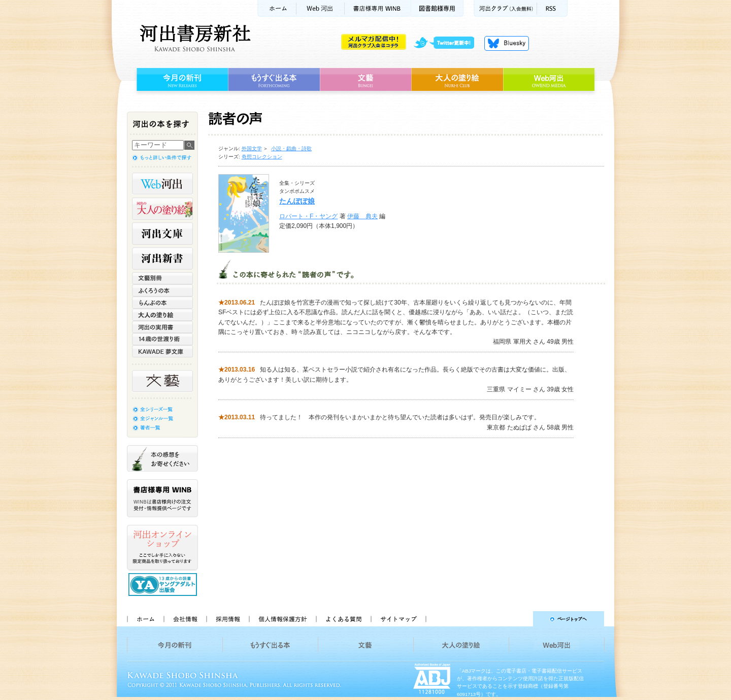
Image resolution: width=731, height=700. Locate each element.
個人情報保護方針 (282, 619)
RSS (552, 8)
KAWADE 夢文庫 (162, 351)
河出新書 (162, 258)
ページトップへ (520, 619)
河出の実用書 (162, 327)
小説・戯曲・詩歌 (291, 148)
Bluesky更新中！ (507, 43)
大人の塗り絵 (457, 80)
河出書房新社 (194, 38)
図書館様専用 (437, 8)
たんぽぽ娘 (297, 201)
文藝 (365, 80)
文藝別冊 (162, 278)
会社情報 (185, 619)
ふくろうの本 (162, 290)
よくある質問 (343, 619)
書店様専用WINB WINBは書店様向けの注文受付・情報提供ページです (162, 498)
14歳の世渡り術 (162, 339)
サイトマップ (398, 619)
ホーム (277, 8)
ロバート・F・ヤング (308, 216)
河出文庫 (162, 234)
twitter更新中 (447, 43)
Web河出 (320, 8)
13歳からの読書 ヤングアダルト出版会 (164, 585)
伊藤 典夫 (362, 216)
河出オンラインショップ (162, 548)
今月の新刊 (181, 80)
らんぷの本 (162, 303)
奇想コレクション (262, 157)
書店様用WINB (378, 8)
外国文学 (252, 148)
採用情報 (227, 619)
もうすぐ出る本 (274, 80)
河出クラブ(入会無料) (505, 8)
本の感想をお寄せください (162, 458)
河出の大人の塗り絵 (162, 209)
